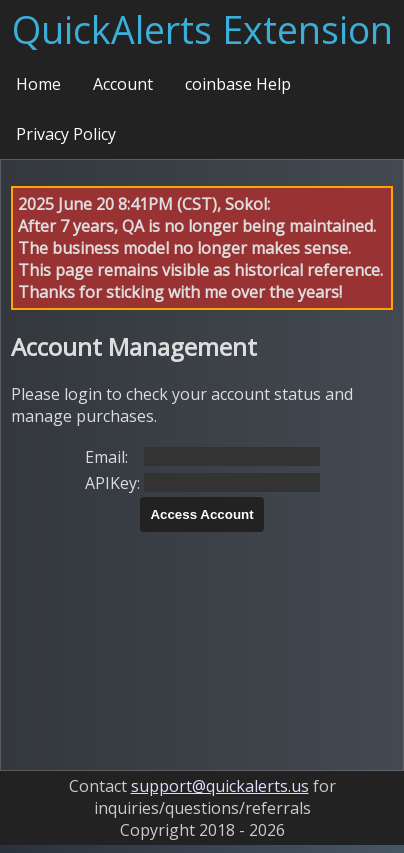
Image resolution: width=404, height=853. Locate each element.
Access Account (201, 514)
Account (123, 84)
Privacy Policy (66, 134)
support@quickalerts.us (220, 786)
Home (38, 84)
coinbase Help (238, 84)
